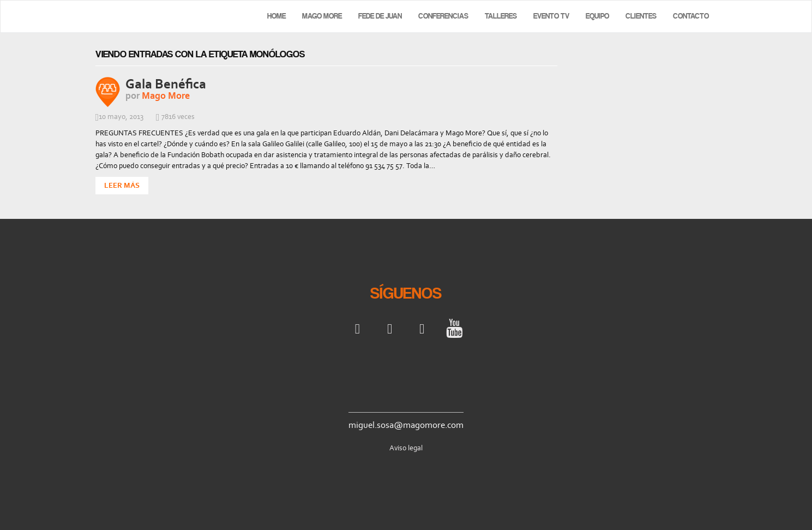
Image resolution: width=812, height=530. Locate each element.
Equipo (597, 16)
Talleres (501, 16)
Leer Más (122, 185)
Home (276, 16)
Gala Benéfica (166, 84)
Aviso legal (406, 448)
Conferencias (443, 16)
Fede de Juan (380, 16)
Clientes (641, 16)
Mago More (322, 16)
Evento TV (551, 16)
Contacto (691, 16)
